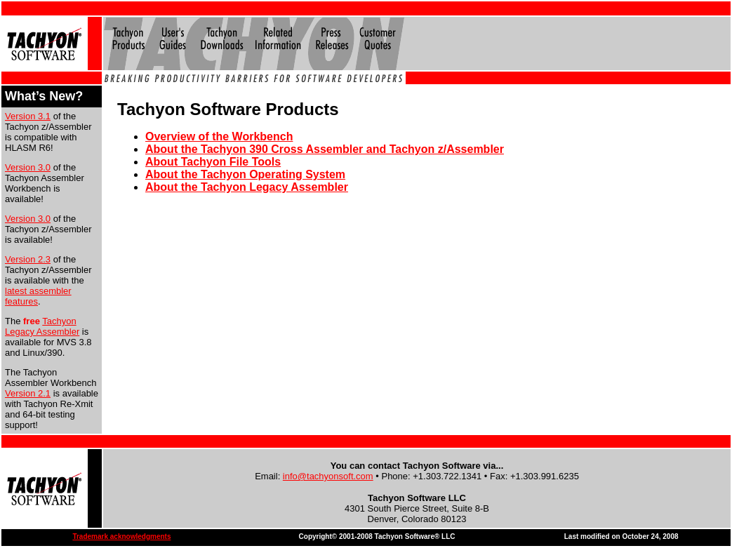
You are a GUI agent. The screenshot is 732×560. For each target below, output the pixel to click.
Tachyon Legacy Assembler (42, 326)
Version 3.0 (28, 167)
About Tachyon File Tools (213, 162)
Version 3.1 (28, 116)
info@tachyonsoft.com (328, 476)
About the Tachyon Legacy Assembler (247, 187)
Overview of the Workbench (219, 136)
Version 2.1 (28, 393)
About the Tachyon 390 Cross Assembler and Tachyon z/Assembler (325, 149)
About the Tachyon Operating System (245, 174)
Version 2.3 (28, 259)
